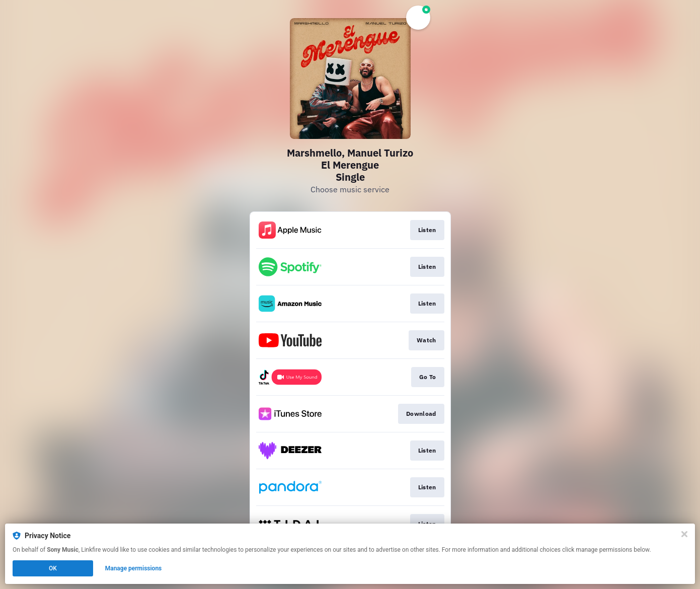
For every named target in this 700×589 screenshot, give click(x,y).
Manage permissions (134, 568)
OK (53, 568)
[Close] (684, 534)
